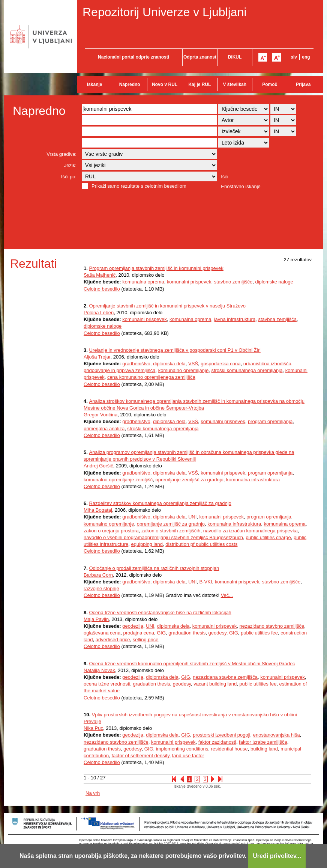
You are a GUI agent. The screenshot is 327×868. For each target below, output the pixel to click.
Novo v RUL (165, 84)
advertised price (113, 640)
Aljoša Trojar (97, 357)
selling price (146, 640)
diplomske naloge (274, 282)
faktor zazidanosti (217, 742)
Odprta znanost (200, 57)
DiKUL (235, 57)
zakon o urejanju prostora (111, 531)
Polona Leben (99, 313)
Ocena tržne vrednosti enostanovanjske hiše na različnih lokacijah (160, 613)
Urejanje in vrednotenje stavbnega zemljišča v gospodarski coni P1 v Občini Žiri (175, 350)
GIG (161, 633)
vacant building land (215, 684)
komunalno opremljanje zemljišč (118, 480)
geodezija (133, 626)
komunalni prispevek (189, 282)
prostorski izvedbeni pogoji (221, 735)
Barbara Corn (98, 575)
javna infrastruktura (235, 319)
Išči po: (69, 177)
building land (264, 749)
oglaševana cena (102, 633)
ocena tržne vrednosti (107, 684)
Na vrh (93, 793)
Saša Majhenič (100, 275)
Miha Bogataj (98, 510)
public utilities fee (259, 633)
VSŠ (193, 364)
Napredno (130, 84)
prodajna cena (139, 633)
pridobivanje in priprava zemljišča (119, 370)
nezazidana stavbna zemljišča (225, 677)
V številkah (235, 84)
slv (294, 57)
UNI (192, 517)
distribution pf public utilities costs (201, 544)
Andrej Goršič (98, 466)
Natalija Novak (99, 670)
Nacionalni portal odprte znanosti (133, 57)
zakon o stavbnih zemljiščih (171, 531)
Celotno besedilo (102, 289)
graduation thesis (187, 633)
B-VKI (206, 582)
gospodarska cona (220, 364)
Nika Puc (93, 728)
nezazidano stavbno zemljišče (272, 626)
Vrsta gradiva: (61, 154)
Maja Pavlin (96, 619)
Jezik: (70, 165)
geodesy (217, 633)
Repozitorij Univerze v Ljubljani (165, 12)
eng (306, 57)
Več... (227, 595)
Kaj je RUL (199, 84)
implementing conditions (182, 749)
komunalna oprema (143, 282)
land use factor (188, 756)
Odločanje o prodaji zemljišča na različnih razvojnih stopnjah (154, 568)
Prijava (303, 84)
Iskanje (95, 84)
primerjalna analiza (104, 429)
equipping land (147, 544)
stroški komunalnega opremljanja (247, 370)
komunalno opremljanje (183, 370)
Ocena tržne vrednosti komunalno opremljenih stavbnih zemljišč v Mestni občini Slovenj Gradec (192, 664)
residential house (229, 749)
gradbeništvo (136, 364)
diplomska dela (169, 364)
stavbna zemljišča (277, 319)
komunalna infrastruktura (253, 480)
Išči (225, 177)
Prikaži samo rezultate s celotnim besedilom (139, 186)
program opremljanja (270, 421)
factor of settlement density (140, 756)
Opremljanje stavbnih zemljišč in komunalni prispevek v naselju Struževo (167, 306)
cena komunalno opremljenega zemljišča (151, 377)
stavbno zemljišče (233, 282)
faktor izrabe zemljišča (263, 742)
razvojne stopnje (101, 588)
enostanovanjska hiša (277, 735)
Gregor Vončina (100, 415)
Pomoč (270, 84)
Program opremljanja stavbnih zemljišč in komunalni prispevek (156, 268)
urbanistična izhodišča (267, 364)
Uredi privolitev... (277, 856)
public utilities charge (268, 537)
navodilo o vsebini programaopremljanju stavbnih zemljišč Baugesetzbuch (163, 537)
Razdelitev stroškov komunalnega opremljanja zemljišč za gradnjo (160, 503)
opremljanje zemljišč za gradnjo (189, 480)
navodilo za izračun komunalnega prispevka (250, 531)
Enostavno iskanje (241, 186)
